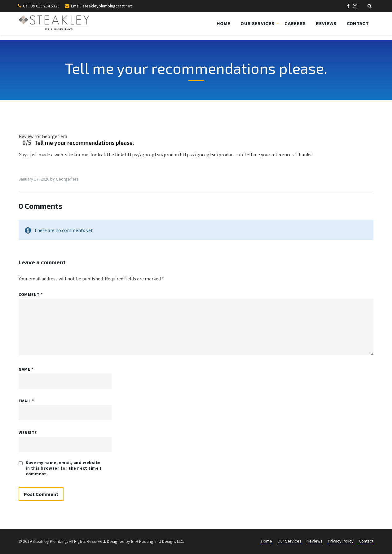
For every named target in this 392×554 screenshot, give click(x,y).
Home (223, 23)
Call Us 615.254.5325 (41, 6)
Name (26, 369)
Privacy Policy (341, 541)
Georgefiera (67, 179)
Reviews (326, 23)
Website (28, 432)
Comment (31, 294)
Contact (358, 23)
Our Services (257, 23)
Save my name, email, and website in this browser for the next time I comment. (64, 468)
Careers (295, 23)
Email (26, 401)
